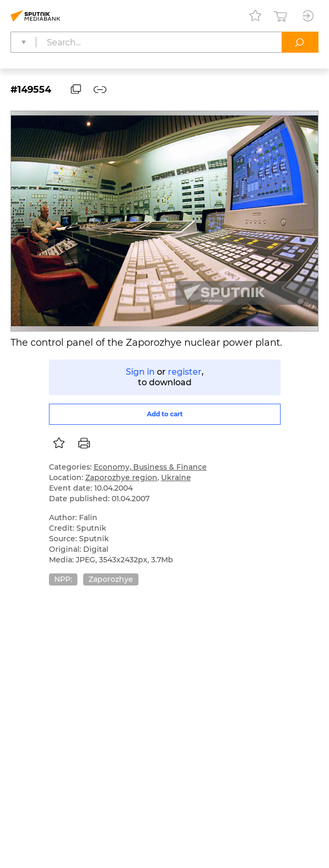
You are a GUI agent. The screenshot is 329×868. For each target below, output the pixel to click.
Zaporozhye (111, 579)
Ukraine (176, 477)
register (185, 372)
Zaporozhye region (121, 477)
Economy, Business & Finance (150, 467)
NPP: (63, 579)
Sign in (140, 372)
